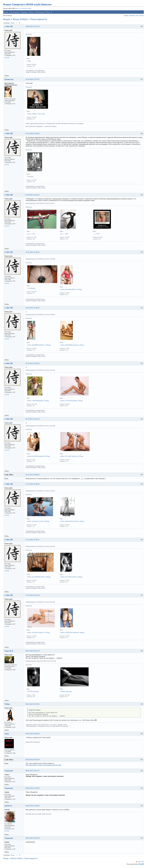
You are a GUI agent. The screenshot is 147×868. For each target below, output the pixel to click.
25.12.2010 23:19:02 (33, 134)
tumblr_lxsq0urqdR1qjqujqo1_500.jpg (38, 401)
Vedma (7, 704)
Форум (6, 13)
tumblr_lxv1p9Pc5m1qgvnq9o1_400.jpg (39, 457)
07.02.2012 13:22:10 (33, 195)
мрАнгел (8, 806)
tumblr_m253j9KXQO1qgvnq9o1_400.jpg (72, 633)
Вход (48, 13)
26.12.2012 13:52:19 (33, 419)
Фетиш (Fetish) (20, 20)
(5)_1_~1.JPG (64, 234)
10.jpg (29, 61)
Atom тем (141, 862)
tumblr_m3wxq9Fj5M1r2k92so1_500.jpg (39, 577)
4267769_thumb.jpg (33, 692)
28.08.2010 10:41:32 (33, 27)
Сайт (8, 58)
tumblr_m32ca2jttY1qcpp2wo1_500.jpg (39, 633)
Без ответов (140, 16)
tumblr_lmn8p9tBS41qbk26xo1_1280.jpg (39, 345)
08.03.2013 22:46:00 (33, 806)
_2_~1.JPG (97, 234)
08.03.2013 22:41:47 (33, 771)
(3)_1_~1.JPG (31, 234)
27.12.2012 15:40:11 (33, 540)
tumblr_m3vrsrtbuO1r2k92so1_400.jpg (71, 577)
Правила (25, 13)
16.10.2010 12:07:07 (33, 80)
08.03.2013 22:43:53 (33, 789)
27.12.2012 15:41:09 (33, 596)
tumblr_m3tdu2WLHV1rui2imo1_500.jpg (72, 522)
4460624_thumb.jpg (66, 692)
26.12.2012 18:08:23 (33, 475)
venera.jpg (30, 177)
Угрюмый (9, 771)
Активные (132, 16)
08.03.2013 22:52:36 (33, 838)
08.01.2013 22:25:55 (33, 704)
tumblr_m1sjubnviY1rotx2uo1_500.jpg (38, 522)
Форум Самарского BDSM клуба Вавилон (28, 5)
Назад (13, 23)
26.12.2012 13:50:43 (33, 364)
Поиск (32, 13)
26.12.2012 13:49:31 (33, 308)
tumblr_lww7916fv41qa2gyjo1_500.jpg (72, 401)
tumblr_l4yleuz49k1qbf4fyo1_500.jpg (71, 290)
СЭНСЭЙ (9, 27)
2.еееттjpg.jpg (31, 289)
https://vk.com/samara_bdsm (23, 9)
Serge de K (9, 651)
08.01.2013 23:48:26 (33, 734)
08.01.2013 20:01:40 (33, 651)
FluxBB (141, 864)
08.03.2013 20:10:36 (33, 760)
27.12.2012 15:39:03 (33, 484)
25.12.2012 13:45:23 (33, 253)
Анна (7, 734)
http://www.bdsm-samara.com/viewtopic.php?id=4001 (44, 766)
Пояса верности (39, 20)
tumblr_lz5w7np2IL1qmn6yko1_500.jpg (72, 457)
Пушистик (9, 80)
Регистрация (40, 13)
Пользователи (15, 13)
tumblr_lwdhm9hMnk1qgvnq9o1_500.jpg (72, 345)
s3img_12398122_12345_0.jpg (36, 114)
